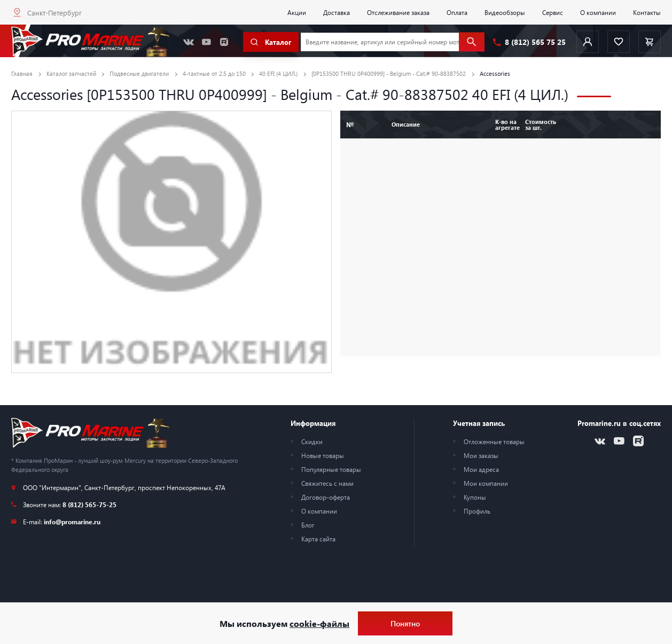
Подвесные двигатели (139, 73)
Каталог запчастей (71, 73)
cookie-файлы (319, 623)
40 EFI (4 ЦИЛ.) (278, 73)
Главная (22, 73)
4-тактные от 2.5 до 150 (214, 73)
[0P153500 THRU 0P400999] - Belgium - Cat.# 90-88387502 (389, 73)
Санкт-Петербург (54, 13)
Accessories (495, 73)
